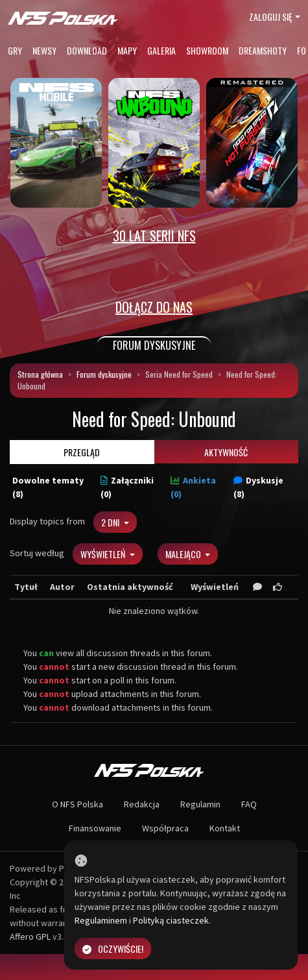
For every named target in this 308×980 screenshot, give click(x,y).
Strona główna (40, 374)
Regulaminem (101, 920)
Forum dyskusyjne (104, 374)
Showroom (207, 50)
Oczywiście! (113, 949)
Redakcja (142, 804)
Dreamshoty (263, 50)
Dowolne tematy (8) (48, 487)
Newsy (44, 50)
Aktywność (226, 452)
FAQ (249, 804)
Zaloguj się (271, 17)
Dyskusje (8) (258, 487)
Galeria (161, 50)
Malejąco (184, 554)
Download (87, 50)
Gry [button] (15, 50)
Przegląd (82, 452)
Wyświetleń (104, 554)
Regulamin (200, 804)
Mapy (127, 50)
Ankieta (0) (193, 487)
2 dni (111, 522)
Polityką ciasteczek (171, 920)
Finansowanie (95, 828)
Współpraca (165, 828)
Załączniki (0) (127, 487)
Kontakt (225, 828)
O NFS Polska (77, 804)
